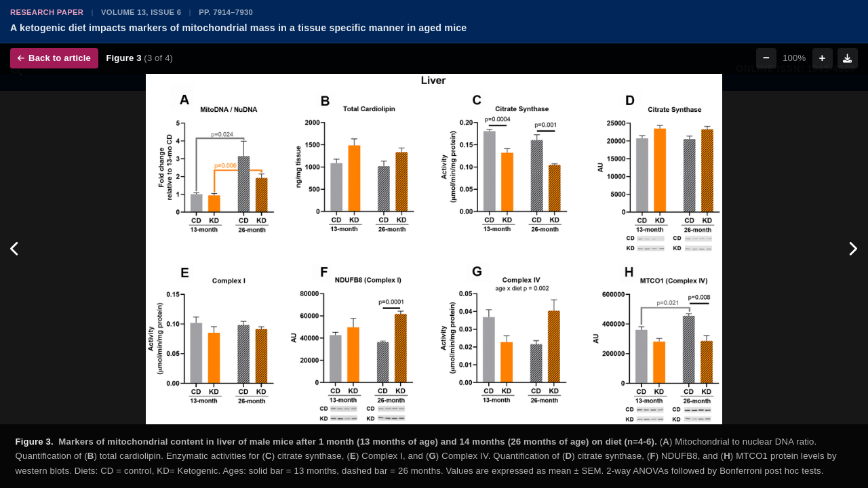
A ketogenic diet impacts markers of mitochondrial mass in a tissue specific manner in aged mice (238, 28)
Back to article (54, 58)
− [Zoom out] (766, 58)
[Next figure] (853, 249)
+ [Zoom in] (823, 58)
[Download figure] (848, 58)
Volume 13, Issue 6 (141, 12)
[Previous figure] (15, 249)
